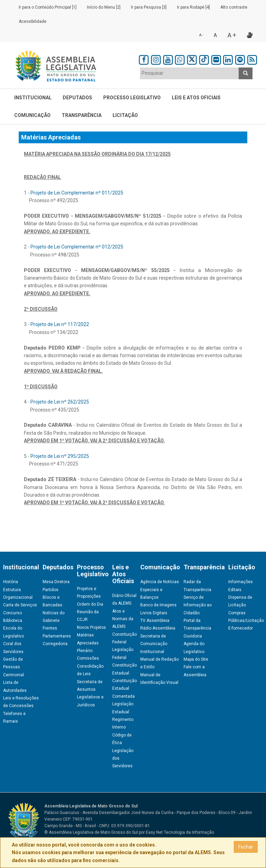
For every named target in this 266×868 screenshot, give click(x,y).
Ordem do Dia (90, 604)
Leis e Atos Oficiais (196, 98)
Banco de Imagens (158, 605)
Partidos (51, 590)
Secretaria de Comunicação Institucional (154, 644)
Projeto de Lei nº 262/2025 (60, 402)
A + (232, 35)
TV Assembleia (155, 621)
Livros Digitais (154, 613)
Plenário (85, 651)
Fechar (246, 847)
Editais (235, 590)
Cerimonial (14, 675)
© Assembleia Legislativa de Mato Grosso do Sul (91, 832)
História (11, 582)
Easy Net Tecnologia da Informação (180, 832)
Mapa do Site (196, 659)
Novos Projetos (91, 627)
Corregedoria (55, 644)
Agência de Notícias (160, 582)
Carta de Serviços (20, 605)
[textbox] (189, 73)
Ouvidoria (193, 636)
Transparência (82, 115)
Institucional (33, 98)
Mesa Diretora (56, 582)
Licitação (125, 115)
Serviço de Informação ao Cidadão (198, 605)
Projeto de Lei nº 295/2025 (60, 456)
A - (201, 35)
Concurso (12, 613)
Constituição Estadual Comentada (125, 689)
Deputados (77, 98)
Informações (241, 582)
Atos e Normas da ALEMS (123, 619)
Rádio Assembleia (158, 628)
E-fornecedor (241, 628)
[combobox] (189, 73)
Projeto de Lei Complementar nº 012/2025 (77, 247)
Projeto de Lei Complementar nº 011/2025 (77, 193)
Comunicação (32, 115)
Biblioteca (13, 621)
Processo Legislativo (132, 98)
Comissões (88, 658)
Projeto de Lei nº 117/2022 (60, 324)
